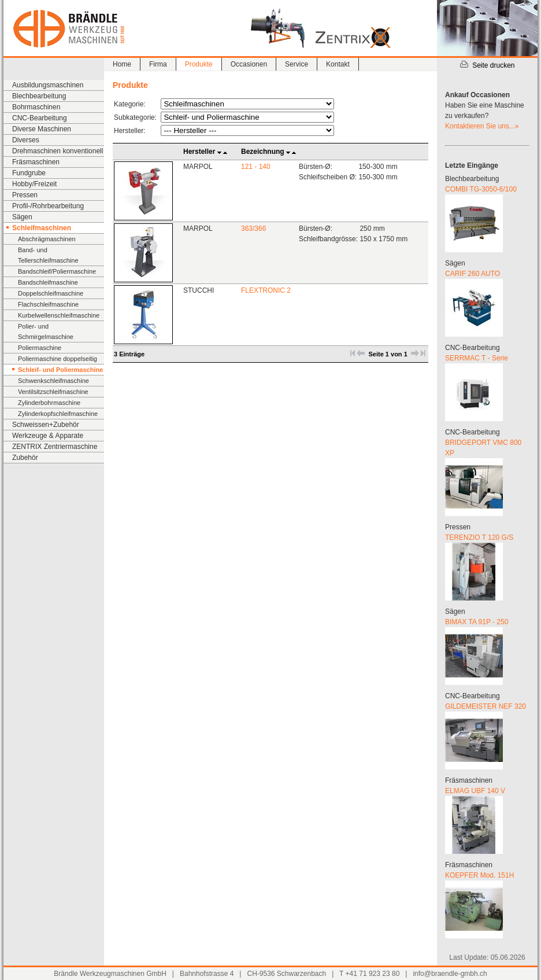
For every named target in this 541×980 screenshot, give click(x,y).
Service (297, 64)
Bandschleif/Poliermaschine (57, 271)
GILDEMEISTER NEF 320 (486, 706)
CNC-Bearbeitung (40, 118)
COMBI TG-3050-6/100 (481, 189)
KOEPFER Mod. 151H (479, 875)
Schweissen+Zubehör (46, 425)
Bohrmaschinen (36, 107)
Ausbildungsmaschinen (48, 85)
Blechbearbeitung (39, 96)
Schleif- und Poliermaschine (60, 370)
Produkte (199, 64)
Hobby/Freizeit (34, 184)
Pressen (25, 195)
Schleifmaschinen (42, 228)
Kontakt (338, 64)
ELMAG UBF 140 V (475, 791)
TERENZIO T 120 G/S (479, 537)
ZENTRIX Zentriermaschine (55, 447)
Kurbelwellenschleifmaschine (59, 315)
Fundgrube (29, 173)
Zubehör (25, 458)
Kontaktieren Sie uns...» (482, 126)
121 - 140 (256, 167)
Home (122, 64)
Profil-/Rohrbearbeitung (48, 206)
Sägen (22, 217)
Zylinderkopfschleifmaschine (58, 414)
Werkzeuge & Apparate (48, 436)
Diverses (26, 140)
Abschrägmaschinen (47, 239)
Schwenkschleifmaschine (53, 381)
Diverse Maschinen (42, 129)
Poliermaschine (40, 348)
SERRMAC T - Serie (477, 358)
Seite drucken (487, 65)
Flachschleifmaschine (48, 304)
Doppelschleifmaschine (51, 293)
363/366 (253, 229)
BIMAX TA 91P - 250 (477, 622)
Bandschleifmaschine (48, 282)
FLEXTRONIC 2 (266, 290)
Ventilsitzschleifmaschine (53, 392)
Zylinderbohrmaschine (49, 403)
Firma (158, 64)
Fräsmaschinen (36, 162)
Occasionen (249, 64)
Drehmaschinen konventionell (58, 151)
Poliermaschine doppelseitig (58, 359)
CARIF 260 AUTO (473, 274)
